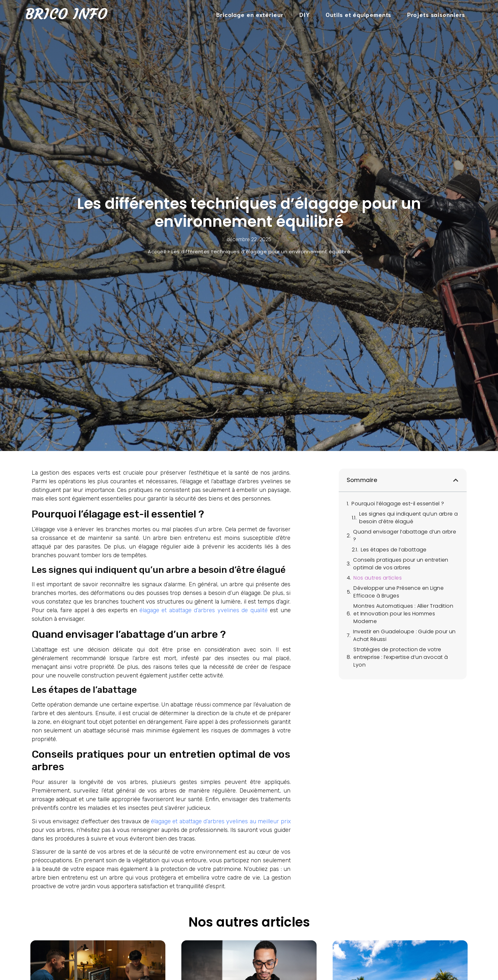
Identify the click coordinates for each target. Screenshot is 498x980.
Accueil (157, 252)
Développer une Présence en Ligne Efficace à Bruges (399, 592)
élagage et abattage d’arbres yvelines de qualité (204, 610)
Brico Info (66, 14)
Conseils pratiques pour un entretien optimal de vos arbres (401, 564)
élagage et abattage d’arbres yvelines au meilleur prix (221, 821)
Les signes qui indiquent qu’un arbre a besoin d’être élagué (408, 518)
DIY (305, 14)
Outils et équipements (358, 14)
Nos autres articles (378, 578)
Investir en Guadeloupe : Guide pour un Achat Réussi (404, 635)
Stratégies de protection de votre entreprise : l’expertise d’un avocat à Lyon (401, 657)
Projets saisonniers (436, 14)
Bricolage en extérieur (250, 14)
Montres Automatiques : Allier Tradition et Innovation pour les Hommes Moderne (403, 614)
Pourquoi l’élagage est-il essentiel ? (398, 504)
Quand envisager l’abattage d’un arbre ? (405, 536)
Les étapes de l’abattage (394, 550)
